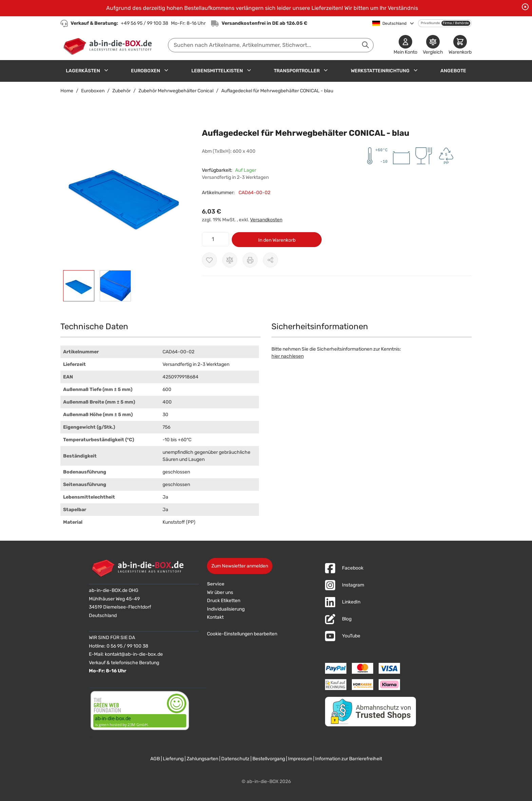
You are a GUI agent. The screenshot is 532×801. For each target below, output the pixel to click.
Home (67, 91)
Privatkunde (430, 23)
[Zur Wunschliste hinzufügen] (209, 260)
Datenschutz (235, 759)
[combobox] (271, 45)
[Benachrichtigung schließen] (525, 7)
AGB (155, 759)
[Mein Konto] (405, 45)
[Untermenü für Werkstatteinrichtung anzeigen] (416, 70)
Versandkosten (266, 220)
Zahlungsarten (202, 759)
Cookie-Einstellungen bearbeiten (242, 634)
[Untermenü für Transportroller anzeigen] (326, 70)
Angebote (453, 71)
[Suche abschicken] (365, 45)
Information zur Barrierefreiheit (349, 759)
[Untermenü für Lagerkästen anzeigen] (106, 70)
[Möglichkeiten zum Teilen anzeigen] (270, 260)
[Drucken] (250, 260)
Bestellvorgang (269, 759)
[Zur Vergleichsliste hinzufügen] (230, 260)
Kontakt (215, 617)
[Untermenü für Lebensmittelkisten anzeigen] (249, 70)
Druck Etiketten (224, 601)
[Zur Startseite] (109, 45)
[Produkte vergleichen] (433, 45)
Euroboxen (146, 71)
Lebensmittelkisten (217, 71)
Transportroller (297, 71)
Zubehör (121, 91)
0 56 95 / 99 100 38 (127, 646)
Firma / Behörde (456, 23)
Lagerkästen (83, 71)
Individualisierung (226, 609)
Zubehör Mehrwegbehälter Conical (176, 91)
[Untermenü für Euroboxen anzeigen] (166, 70)
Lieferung (173, 759)
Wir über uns (220, 592)
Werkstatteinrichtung (380, 71)
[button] (124, 195)
